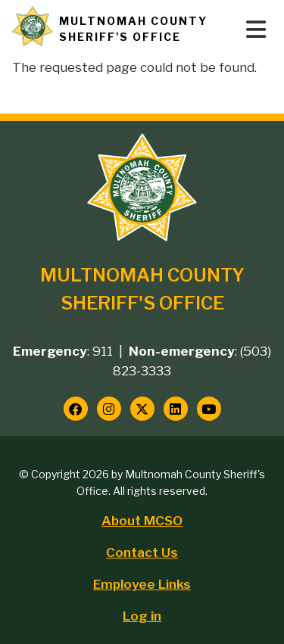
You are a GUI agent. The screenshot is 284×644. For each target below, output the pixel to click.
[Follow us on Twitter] (142, 409)
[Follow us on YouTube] (209, 409)
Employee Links (142, 584)
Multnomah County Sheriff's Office (133, 29)
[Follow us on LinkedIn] (176, 409)
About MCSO (142, 521)
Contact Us (142, 552)
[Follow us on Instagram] (109, 409)
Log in (142, 616)
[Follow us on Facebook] (76, 409)
